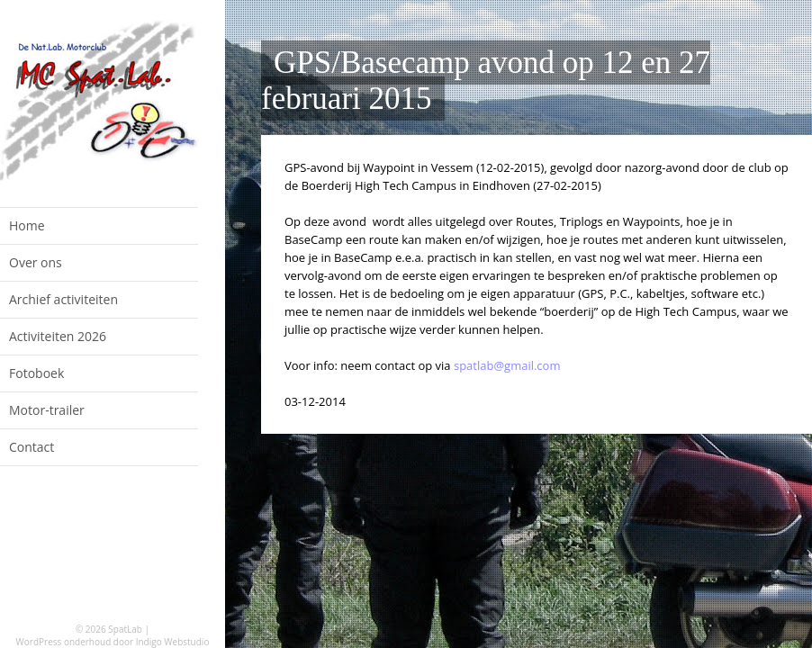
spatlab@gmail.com (507, 365)
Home (27, 225)
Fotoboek (36, 373)
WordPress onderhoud (64, 642)
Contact (32, 447)
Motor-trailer (47, 410)
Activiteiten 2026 (58, 336)
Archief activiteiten (63, 299)
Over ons (36, 262)
